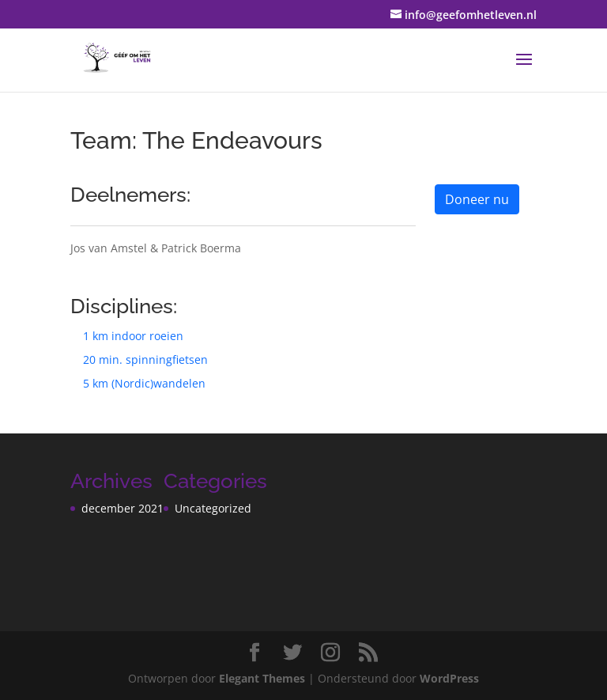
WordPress (449, 678)
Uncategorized (213, 508)
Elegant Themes (262, 678)
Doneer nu (477, 199)
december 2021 (123, 508)
